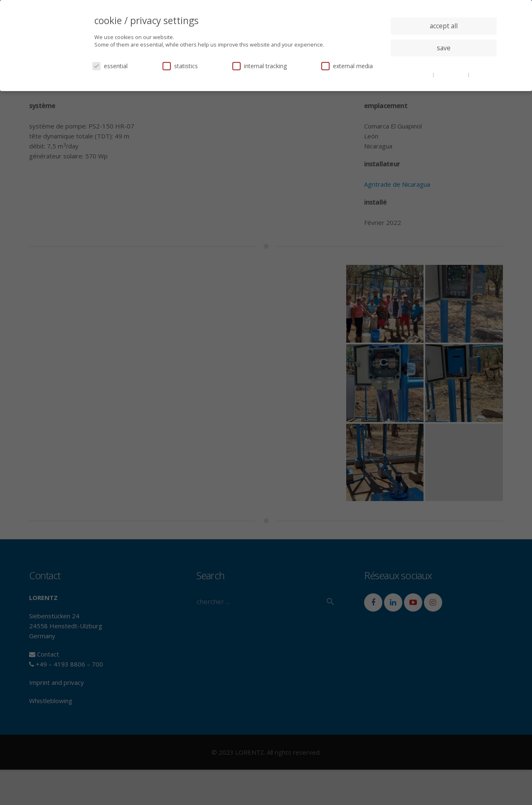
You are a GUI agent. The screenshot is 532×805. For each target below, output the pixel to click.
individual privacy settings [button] (444, 64)
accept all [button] (444, 26)
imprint (480, 74)
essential (110, 66)
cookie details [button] (416, 74)
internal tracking (260, 66)
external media (347, 66)
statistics (180, 66)
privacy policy (452, 74)
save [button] (444, 48)
